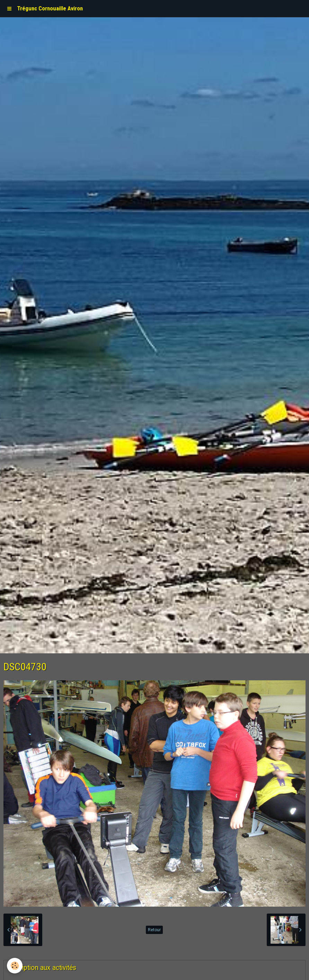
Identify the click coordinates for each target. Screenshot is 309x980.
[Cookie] (15, 966)
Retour (154, 930)
